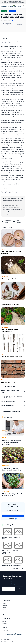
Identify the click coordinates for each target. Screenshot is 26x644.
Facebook (5, 630)
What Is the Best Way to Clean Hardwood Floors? (18, 567)
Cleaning (4, 302)
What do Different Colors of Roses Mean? (7, 552)
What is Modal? (17, 537)
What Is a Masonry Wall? (8, 382)
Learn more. (22, 2)
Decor (3, 249)
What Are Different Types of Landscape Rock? (10, 330)
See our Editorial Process (7, 221)
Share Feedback (17, 221)
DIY (2, 354)
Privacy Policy (4, 642)
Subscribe (13, 516)
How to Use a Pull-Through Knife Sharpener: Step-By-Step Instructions (12, 442)
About (4, 621)
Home (4, 438)
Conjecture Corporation (16, 640)
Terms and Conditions (12, 642)
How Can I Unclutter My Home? (11, 304)
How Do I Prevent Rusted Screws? (11, 357)
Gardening (4, 277)
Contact (5, 623)
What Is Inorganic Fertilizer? (10, 279)
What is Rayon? (17, 551)
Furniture (5, 612)
